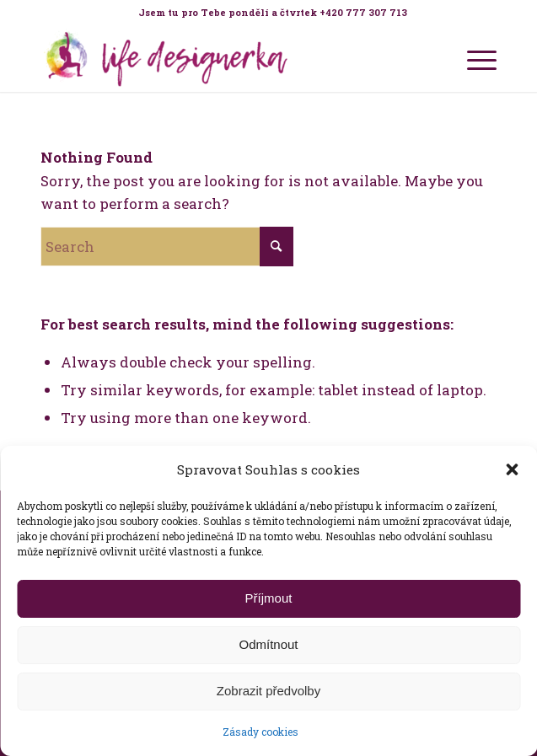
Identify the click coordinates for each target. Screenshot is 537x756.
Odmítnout (268, 644)
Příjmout (269, 598)
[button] (512, 469)
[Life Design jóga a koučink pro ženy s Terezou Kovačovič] (223, 58)
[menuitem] (273, 13)
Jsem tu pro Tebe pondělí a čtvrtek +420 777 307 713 (273, 12)
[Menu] (473, 58)
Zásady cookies (260, 732)
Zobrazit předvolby (268, 691)
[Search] (167, 247)
